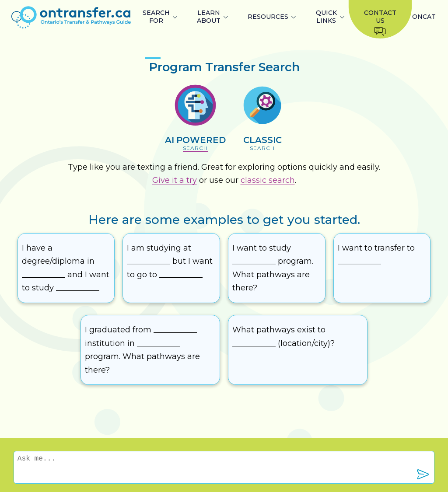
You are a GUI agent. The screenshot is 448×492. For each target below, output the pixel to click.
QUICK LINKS (326, 17)
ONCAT (424, 17)
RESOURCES (268, 17)
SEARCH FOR (156, 17)
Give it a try (175, 180)
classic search (268, 180)
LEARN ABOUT (209, 17)
